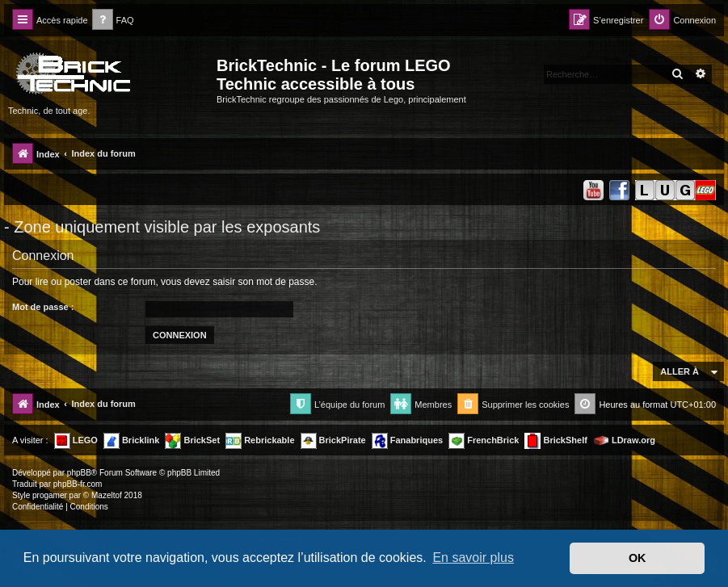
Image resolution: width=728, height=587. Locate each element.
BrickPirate (333, 441)
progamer (50, 495)
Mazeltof (107, 495)
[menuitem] (113, 21)
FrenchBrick (484, 441)
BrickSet (192, 441)
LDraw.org (624, 441)
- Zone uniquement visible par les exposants (162, 227)
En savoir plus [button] (473, 558)
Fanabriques (407, 441)
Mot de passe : (43, 307)
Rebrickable (260, 441)
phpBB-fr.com (78, 484)
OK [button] (638, 558)
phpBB (79, 473)
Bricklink (132, 441)
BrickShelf (555, 441)
